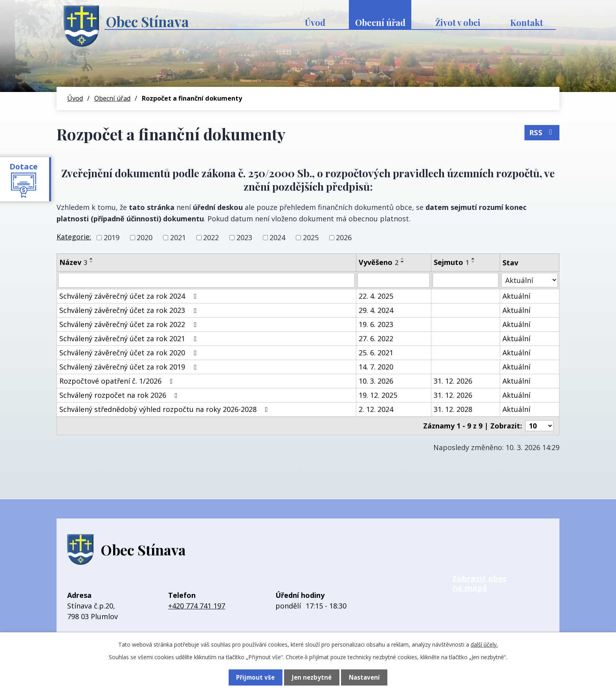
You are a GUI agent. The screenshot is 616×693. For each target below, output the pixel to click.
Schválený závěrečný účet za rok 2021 (129, 338)
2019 (112, 237)
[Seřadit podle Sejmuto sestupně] (473, 262)
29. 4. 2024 (376, 310)
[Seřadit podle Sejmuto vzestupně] (473, 259)
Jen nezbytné (311, 677)
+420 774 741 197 (197, 606)
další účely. (484, 644)
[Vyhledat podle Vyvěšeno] (394, 280)
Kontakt (527, 22)
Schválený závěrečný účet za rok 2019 (129, 367)
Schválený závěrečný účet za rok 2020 (129, 353)
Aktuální (516, 296)
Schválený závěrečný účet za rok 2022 (129, 324)
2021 (178, 237)
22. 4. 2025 (376, 296)
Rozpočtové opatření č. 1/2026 (118, 381)
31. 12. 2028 (453, 409)
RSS (542, 132)
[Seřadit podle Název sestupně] (92, 262)
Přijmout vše (255, 677)
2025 (311, 237)
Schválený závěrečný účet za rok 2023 (129, 310)
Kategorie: (74, 237)
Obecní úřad (380, 22)
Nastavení (364, 677)
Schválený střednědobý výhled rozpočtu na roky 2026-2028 (165, 409)
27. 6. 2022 (376, 338)
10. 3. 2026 (376, 381)
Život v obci (458, 22)
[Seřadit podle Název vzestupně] (92, 259)
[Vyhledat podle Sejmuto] (466, 280)
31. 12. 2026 (453, 381)
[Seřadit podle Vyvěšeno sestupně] (403, 262)
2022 (211, 237)
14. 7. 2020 (376, 367)
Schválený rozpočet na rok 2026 (120, 395)
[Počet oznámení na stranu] (539, 426)
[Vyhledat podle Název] (206, 280)
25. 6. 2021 (376, 353)
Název (73, 262)
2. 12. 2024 (376, 409)
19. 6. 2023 (376, 324)
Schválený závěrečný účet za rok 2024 (129, 296)
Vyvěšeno (379, 262)
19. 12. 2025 (378, 395)
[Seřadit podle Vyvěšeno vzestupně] (403, 259)
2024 (277, 237)
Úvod (315, 22)
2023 (244, 237)
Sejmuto (451, 262)
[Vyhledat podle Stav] (530, 280)
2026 (344, 237)
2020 (145, 237)
